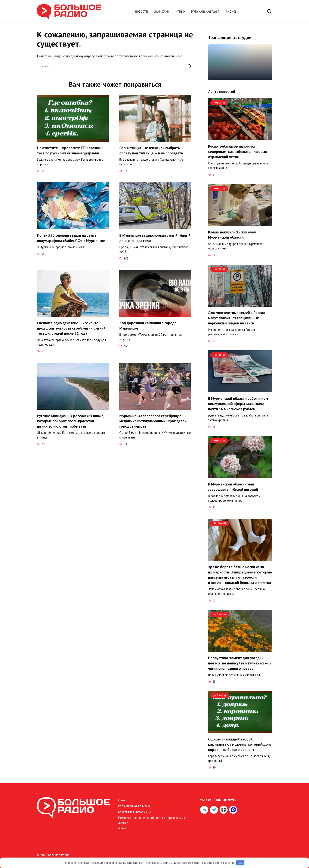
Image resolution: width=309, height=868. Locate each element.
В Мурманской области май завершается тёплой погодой (233, 487)
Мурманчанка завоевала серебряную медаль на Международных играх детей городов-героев (153, 421)
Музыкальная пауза (205, 12)
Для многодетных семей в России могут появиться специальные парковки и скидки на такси (236, 318)
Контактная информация (135, 812)
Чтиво (180, 12)
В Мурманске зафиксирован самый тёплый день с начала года (155, 238)
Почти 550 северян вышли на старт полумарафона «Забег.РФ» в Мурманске (71, 238)
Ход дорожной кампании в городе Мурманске (148, 325)
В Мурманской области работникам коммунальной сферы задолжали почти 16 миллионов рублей (238, 403)
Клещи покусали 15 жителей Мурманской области (232, 235)
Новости (141, 12)
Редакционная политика (134, 806)
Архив (122, 828)
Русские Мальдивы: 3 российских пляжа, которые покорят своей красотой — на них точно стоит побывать (71, 421)
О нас (122, 800)
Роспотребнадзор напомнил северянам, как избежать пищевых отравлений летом (237, 151)
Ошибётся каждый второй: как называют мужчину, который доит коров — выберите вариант (240, 744)
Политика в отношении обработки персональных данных (152, 820)
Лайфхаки (162, 12)
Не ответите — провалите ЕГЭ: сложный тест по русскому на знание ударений (71, 150)
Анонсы (232, 12)
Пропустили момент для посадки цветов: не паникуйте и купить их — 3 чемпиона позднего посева (239, 663)
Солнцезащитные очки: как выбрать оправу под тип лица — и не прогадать (151, 150)
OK (240, 863)
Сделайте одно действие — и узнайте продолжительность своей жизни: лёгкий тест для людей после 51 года (72, 328)
